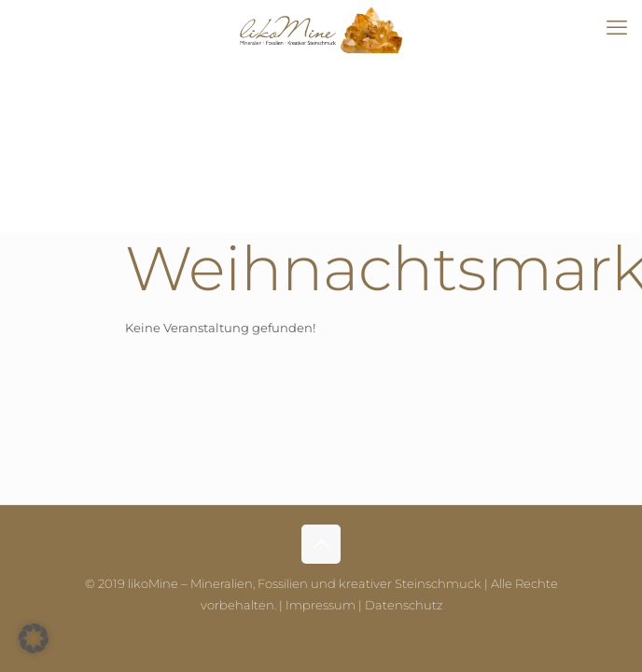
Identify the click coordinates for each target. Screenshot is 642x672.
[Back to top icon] (321, 544)
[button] (34, 638)
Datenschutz (404, 605)
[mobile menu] (617, 28)
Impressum (321, 605)
